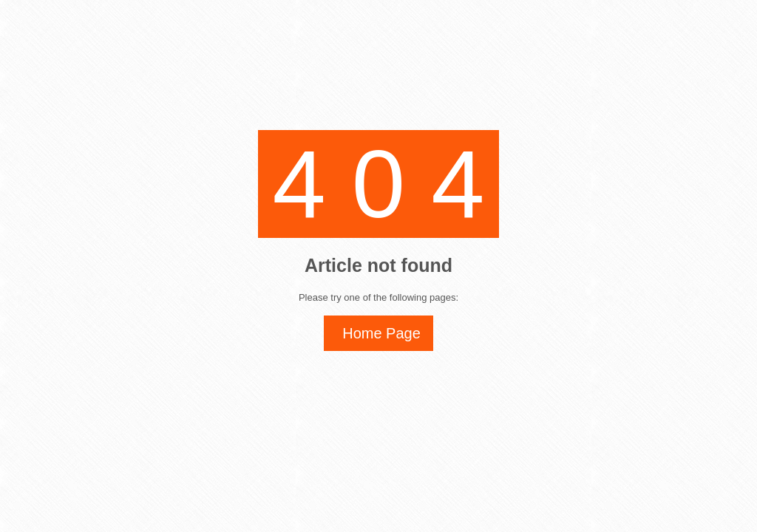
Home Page (381, 333)
